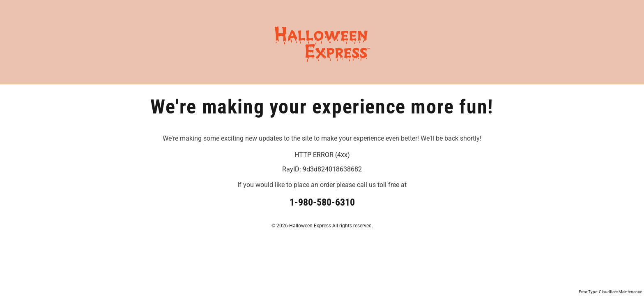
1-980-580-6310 (322, 202)
